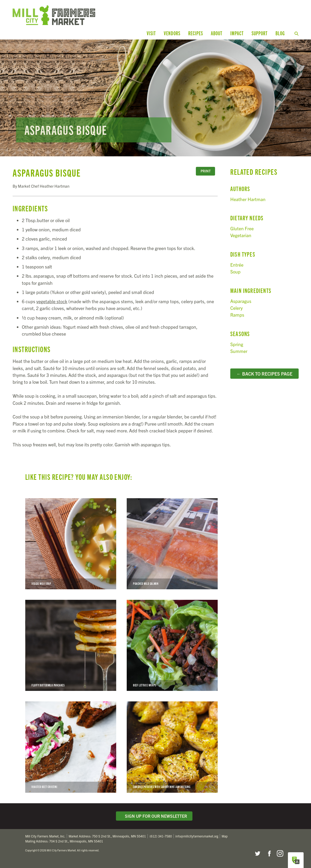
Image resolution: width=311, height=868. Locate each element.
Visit (151, 33)
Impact (237, 33)
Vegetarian (241, 235)
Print (206, 171)
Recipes (196, 33)
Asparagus (241, 301)
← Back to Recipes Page (265, 373)
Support (260, 33)
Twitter (257, 854)
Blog (280, 33)
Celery (236, 308)
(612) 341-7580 (161, 836)
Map (225, 836)
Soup (235, 271)
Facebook (269, 854)
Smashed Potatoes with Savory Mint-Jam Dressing (172, 747)
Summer (239, 351)
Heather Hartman (248, 199)
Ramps (237, 315)
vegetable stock (52, 301)
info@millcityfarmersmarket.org (197, 836)
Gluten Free (242, 228)
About (217, 33)
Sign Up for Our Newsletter (154, 816)
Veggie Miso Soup (71, 544)
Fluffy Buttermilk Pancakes (71, 645)
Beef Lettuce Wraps (172, 645)
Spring (237, 344)
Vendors (172, 33)
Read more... (155, 98)
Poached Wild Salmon (172, 544)
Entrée (237, 265)
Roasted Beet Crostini (71, 747)
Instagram (280, 854)
